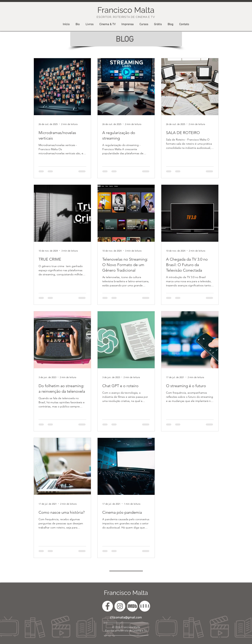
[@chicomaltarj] (120, 606)
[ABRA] (145, 606)
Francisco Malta (126, 593)
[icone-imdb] (132, 606)
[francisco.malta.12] (108, 606)
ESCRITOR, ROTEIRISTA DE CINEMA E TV (126, 17)
